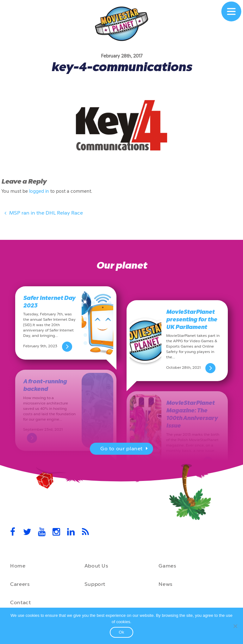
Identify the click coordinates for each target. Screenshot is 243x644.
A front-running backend (45, 385)
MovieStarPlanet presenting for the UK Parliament (192, 319)
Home (18, 566)
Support (95, 584)
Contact (20, 602)
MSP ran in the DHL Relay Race (43, 214)
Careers (20, 584)
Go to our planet (125, 449)
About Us (96, 566)
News (165, 584)
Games (167, 566)
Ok (121, 632)
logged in (39, 191)
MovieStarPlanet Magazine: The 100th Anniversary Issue (192, 414)
